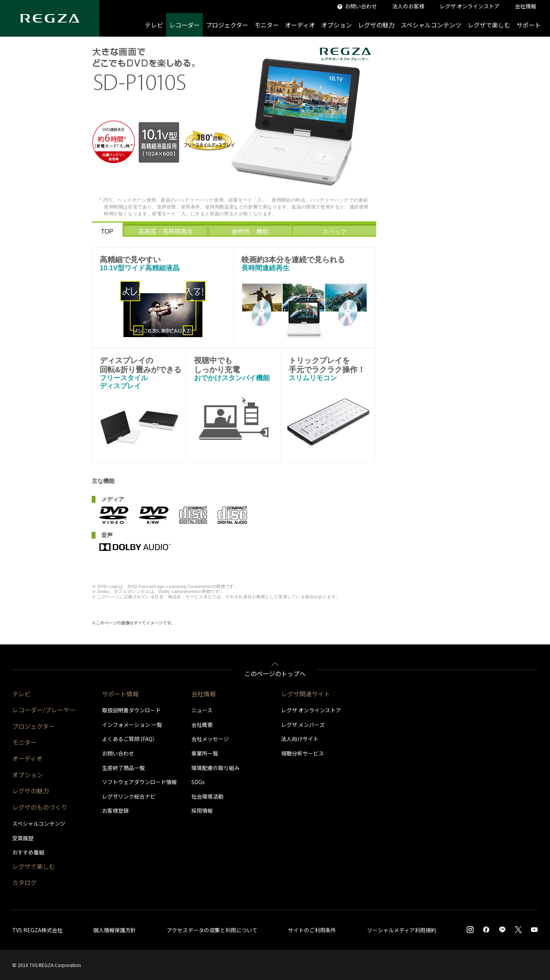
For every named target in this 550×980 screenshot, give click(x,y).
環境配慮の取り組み (215, 768)
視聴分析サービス (302, 753)
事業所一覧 (205, 753)
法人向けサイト (300, 739)
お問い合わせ (118, 753)
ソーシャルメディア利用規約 (402, 930)
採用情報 (202, 810)
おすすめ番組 (28, 852)
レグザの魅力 (376, 25)
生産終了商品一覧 (123, 768)
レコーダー (184, 25)
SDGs (198, 782)
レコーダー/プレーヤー (44, 710)
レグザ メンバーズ (303, 725)
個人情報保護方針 (115, 930)
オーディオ (300, 25)
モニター (267, 25)
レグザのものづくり (40, 807)
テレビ (154, 25)
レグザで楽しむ (489, 25)
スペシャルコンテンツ (431, 25)
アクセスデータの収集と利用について (212, 930)
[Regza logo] (50, 18)
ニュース (202, 710)
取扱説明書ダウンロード (131, 710)
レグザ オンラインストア (311, 710)
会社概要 (202, 725)
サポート (529, 25)
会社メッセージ (210, 739)
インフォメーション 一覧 (132, 725)
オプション (336, 25)
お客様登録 (115, 810)
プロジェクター (227, 25)
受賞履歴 (23, 838)
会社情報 (204, 694)
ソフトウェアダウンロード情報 (139, 782)
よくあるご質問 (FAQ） (130, 739)
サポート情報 (120, 694)
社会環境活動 (207, 796)
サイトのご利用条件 (312, 930)
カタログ (24, 882)
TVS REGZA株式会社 (37, 930)
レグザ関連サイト (306, 694)
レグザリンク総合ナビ (129, 796)
